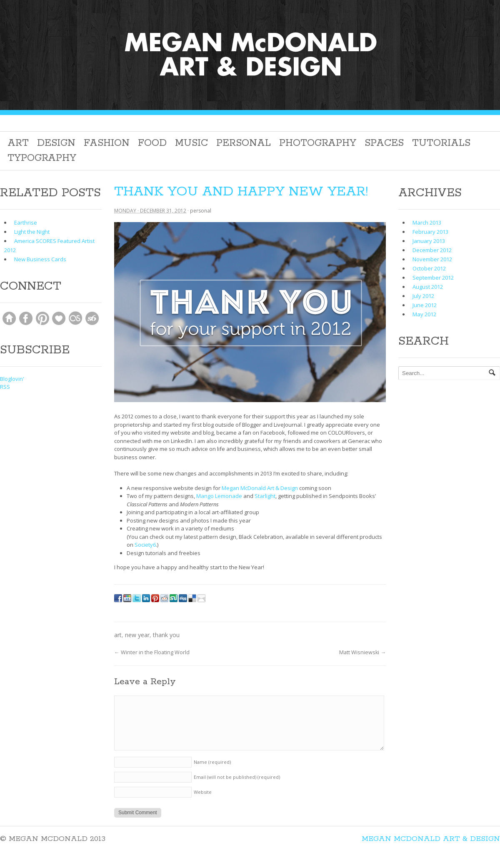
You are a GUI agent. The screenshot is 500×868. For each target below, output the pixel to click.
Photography (318, 143)
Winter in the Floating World (152, 652)
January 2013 (429, 241)
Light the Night (32, 232)
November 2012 (432, 259)
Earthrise (26, 223)
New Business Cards (40, 259)
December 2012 (432, 250)
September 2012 (433, 278)
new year (137, 635)
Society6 (145, 545)
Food (152, 143)
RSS (5, 387)
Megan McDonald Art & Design (260, 488)
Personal (244, 143)
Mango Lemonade (219, 496)
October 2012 (429, 268)
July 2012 (423, 296)
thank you (166, 635)
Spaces (384, 143)
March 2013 (427, 223)
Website (203, 792)
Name (212, 762)
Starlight (265, 496)
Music (191, 143)
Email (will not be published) (237, 777)
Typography (42, 158)
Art (18, 143)
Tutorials (441, 143)
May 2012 (424, 314)
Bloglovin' (12, 379)
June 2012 (425, 305)
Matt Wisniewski (362, 652)
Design (56, 143)
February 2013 (430, 232)
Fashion (107, 143)
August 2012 (428, 287)
